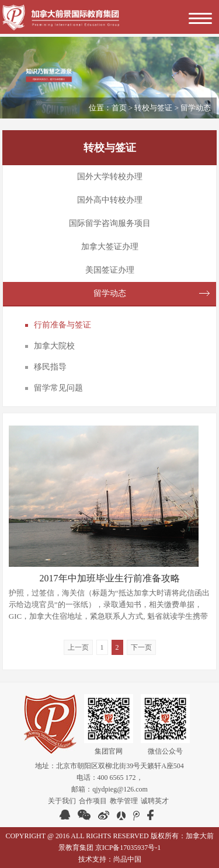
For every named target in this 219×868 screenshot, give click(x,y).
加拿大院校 (54, 346)
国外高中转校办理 (110, 200)
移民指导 (50, 367)
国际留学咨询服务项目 (110, 223)
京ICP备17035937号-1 (128, 848)
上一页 (78, 647)
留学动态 (110, 293)
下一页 (141, 647)
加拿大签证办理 (110, 247)
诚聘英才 (155, 801)
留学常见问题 (58, 388)
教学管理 (124, 801)
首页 (119, 108)
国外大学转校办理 (110, 177)
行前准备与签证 (62, 325)
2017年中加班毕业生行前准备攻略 (110, 578)
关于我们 (62, 801)
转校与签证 (153, 108)
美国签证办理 (110, 270)
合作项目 (93, 801)
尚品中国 (127, 859)
